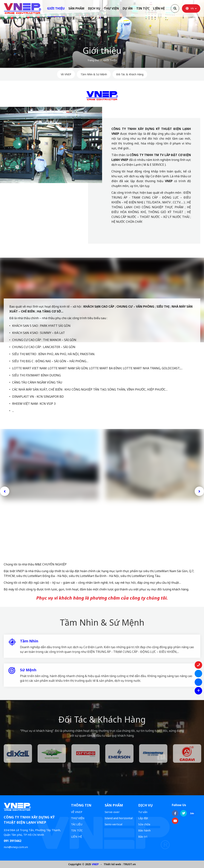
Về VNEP (66, 74)
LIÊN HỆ (76, 836)
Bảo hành (144, 830)
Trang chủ (93, 60)
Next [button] (199, 491)
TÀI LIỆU (77, 824)
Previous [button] (5, 491)
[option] (102, 34)
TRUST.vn (129, 864)
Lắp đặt (143, 818)
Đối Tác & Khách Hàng (130, 74)
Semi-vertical (113, 824)
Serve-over (112, 812)
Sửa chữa (144, 824)
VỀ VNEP (77, 812)
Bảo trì (143, 836)
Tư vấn (143, 812)
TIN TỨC (77, 830)
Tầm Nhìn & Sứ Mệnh (94, 74)
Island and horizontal (119, 818)
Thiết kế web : (113, 864)
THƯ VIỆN (78, 818)
